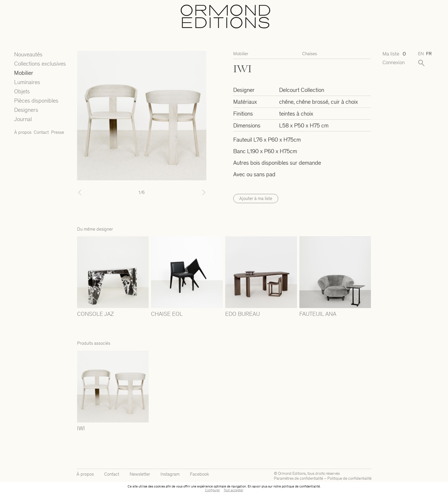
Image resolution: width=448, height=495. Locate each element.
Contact (41, 132)
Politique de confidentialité (349, 478)
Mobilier (24, 73)
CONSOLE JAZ (95, 314)
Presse (58, 132)
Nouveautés (28, 54)
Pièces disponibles (36, 101)
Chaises (310, 54)
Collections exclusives (40, 64)
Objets (22, 91)
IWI (81, 428)
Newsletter (140, 474)
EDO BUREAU (242, 314)
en (421, 54)
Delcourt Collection (302, 90)
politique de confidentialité (301, 486)
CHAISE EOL (167, 314)
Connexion (394, 63)
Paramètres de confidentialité (298, 478)
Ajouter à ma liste (256, 198)
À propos (23, 132)
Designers (26, 110)
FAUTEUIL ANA (318, 314)
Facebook (199, 474)
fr (429, 54)
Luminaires (27, 82)
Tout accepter (234, 490)
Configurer (212, 490)
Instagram (170, 474)
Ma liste (394, 54)
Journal (23, 119)
